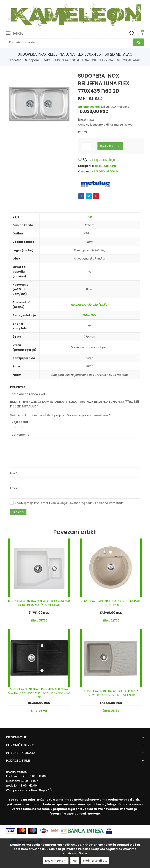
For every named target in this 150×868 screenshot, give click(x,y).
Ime (14, 473)
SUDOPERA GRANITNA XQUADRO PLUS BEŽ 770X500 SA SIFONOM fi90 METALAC (111, 693)
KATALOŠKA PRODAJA (105, 171)
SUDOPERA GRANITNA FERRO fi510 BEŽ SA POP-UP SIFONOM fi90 (111, 603)
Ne (75, 861)
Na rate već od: (89, 107)
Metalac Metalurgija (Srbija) (90, 305)
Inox (90, 217)
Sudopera (32, 60)
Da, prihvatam (56, 861)
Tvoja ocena (20, 422)
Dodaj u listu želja (99, 160)
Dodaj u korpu (110, 146)
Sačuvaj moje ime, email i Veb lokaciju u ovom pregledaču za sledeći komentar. (69, 503)
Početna (16, 60)
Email (15, 488)
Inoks (46, 60)
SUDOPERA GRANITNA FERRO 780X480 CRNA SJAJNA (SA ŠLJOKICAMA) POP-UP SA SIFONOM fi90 (39, 693)
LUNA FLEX (90, 315)
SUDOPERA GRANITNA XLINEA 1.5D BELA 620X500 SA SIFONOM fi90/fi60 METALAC (39, 603)
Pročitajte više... (95, 861)
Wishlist (132, 33)
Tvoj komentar (21, 435)
